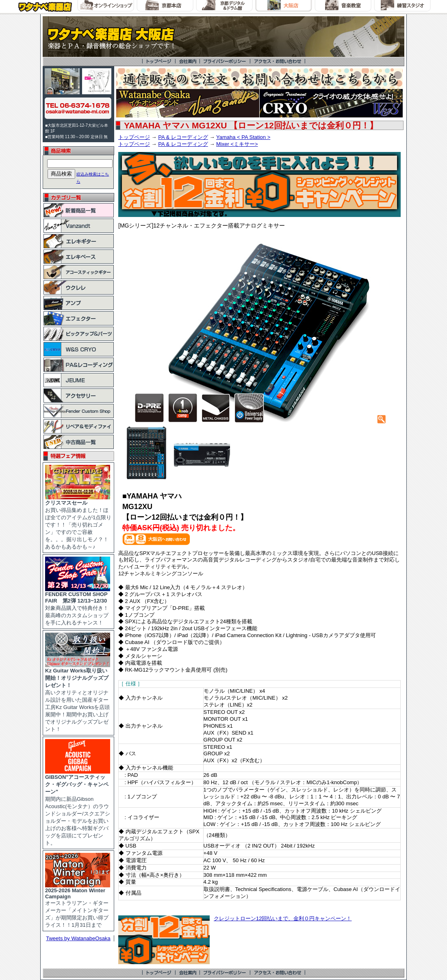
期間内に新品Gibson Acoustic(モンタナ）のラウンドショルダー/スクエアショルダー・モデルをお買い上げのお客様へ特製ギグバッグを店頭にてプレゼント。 (78, 807)
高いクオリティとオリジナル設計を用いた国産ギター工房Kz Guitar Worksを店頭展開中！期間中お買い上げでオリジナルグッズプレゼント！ (78, 697)
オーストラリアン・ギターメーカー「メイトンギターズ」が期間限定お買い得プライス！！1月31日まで (78, 905)
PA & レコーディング (183, 137)
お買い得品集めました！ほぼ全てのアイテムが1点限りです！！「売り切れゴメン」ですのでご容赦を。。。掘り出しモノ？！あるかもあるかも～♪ (78, 522)
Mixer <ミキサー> (237, 144)
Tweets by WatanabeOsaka (78, 938)
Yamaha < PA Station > (243, 137)
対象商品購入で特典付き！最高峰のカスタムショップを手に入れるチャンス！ (78, 606)
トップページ (134, 137)
